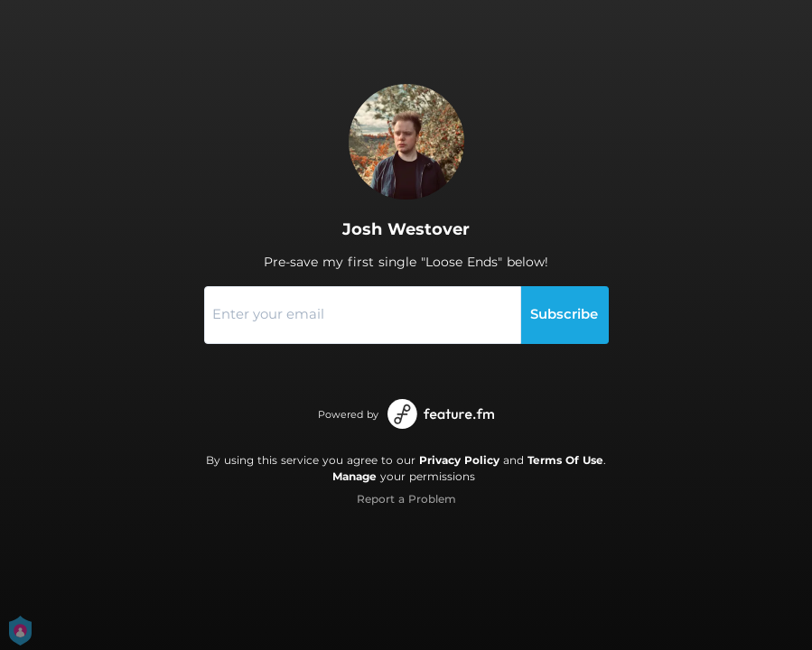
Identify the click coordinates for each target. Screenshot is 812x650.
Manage (355, 476)
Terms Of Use (565, 460)
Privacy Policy (459, 460)
